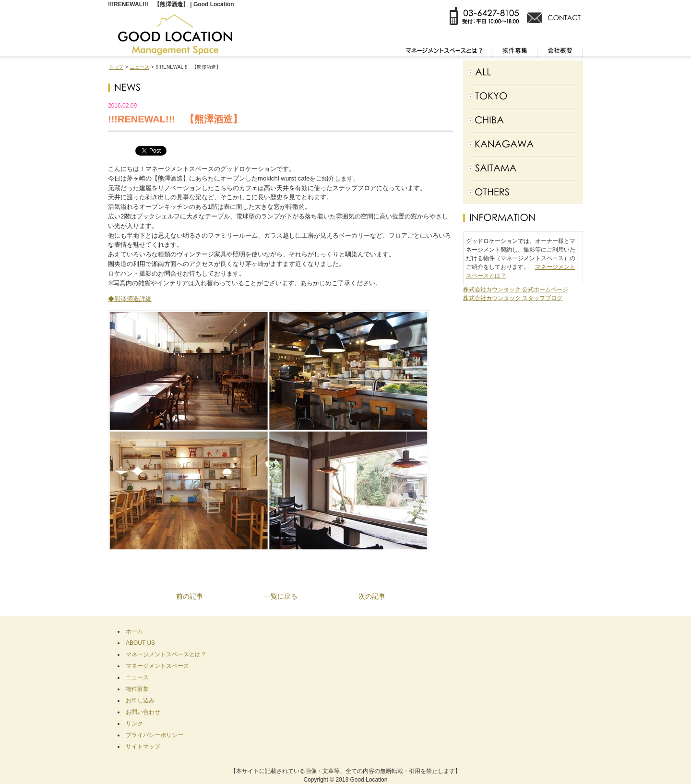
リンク (134, 724)
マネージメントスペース (157, 666)
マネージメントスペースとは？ (166, 654)
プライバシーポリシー (155, 735)
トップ (116, 67)
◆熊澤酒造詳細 (130, 299)
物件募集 (137, 689)
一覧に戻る (281, 596)
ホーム (134, 631)
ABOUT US (140, 643)
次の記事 (372, 596)
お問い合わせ (143, 712)
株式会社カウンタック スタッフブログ (513, 298)
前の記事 (190, 596)
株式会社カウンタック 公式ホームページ (516, 289)
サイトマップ (143, 747)
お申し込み (140, 700)
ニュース (140, 67)
